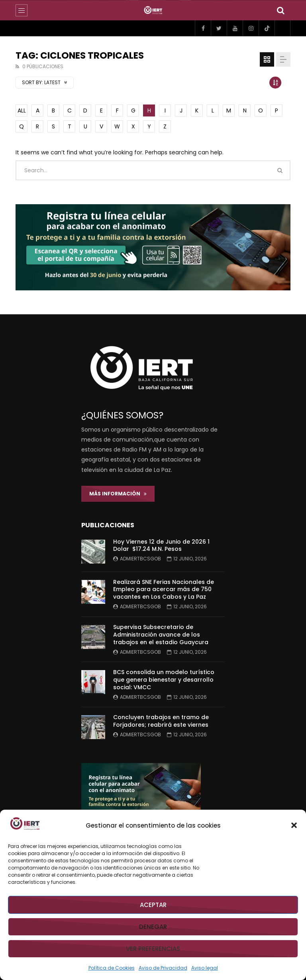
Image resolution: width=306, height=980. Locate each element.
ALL (22, 110)
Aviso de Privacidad (163, 968)
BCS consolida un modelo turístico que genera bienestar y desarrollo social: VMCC (164, 680)
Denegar (153, 927)
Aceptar (153, 905)
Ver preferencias (153, 949)
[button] (294, 825)
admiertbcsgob (140, 559)
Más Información (118, 494)
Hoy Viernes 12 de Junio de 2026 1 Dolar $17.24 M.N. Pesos (161, 545)
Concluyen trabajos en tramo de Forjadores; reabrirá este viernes (161, 721)
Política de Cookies (112, 968)
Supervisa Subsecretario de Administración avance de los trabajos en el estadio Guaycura (161, 635)
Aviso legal (205, 968)
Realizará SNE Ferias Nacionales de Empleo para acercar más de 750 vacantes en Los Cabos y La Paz (164, 590)
